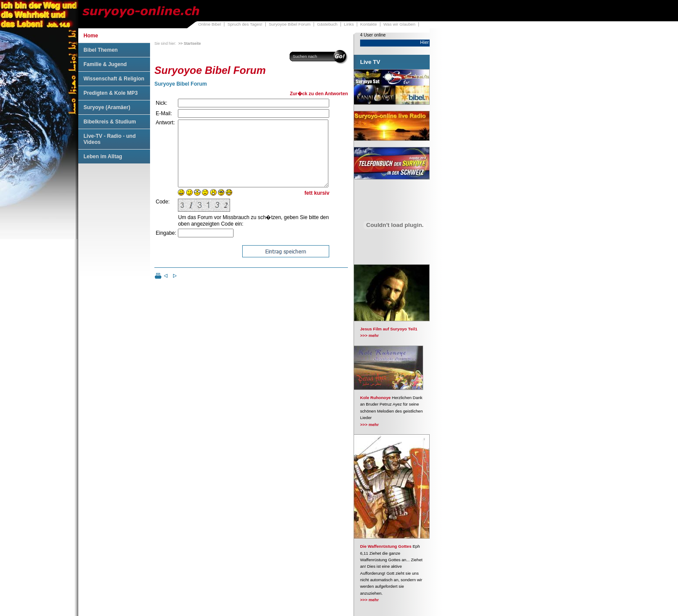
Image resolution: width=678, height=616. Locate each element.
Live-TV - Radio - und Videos (110, 139)
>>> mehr (369, 335)
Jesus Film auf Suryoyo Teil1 (389, 329)
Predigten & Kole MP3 (111, 93)
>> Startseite (190, 43)
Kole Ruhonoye (375, 398)
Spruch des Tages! (245, 24)
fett (309, 206)
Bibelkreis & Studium (110, 122)
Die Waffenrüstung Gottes (386, 546)
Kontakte (368, 24)
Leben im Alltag (103, 156)
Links (349, 24)
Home (91, 36)
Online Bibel (210, 24)
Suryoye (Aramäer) (107, 107)
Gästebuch (327, 24)
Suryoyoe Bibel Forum (290, 24)
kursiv (322, 206)
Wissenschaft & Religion (114, 79)
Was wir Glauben (400, 24)
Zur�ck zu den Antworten (319, 93)
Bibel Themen (101, 50)
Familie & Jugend (105, 64)
